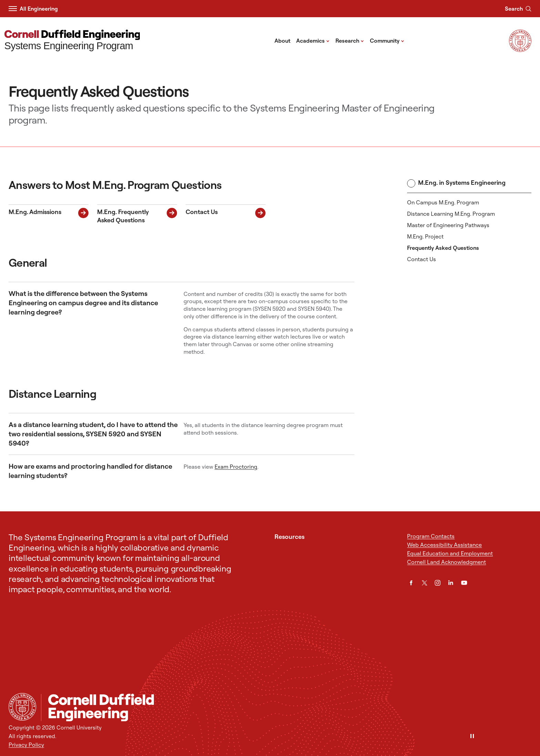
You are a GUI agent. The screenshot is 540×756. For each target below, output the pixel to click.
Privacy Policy (26, 745)
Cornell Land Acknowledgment (446, 562)
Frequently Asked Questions (443, 248)
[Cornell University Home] (22, 707)
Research (350, 40)
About (282, 41)
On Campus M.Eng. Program (443, 202)
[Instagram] (438, 583)
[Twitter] (424, 583)
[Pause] (472, 737)
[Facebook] (411, 583)
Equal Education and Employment (450, 553)
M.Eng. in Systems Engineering (456, 183)
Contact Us (422, 259)
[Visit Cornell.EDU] (520, 50)
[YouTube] (464, 583)
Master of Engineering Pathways (448, 225)
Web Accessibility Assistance (444, 545)
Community (387, 40)
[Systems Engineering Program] (72, 41)
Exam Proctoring (236, 467)
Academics (313, 40)
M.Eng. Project (425, 236)
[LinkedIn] (451, 583)
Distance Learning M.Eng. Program (451, 214)
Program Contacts (431, 536)
